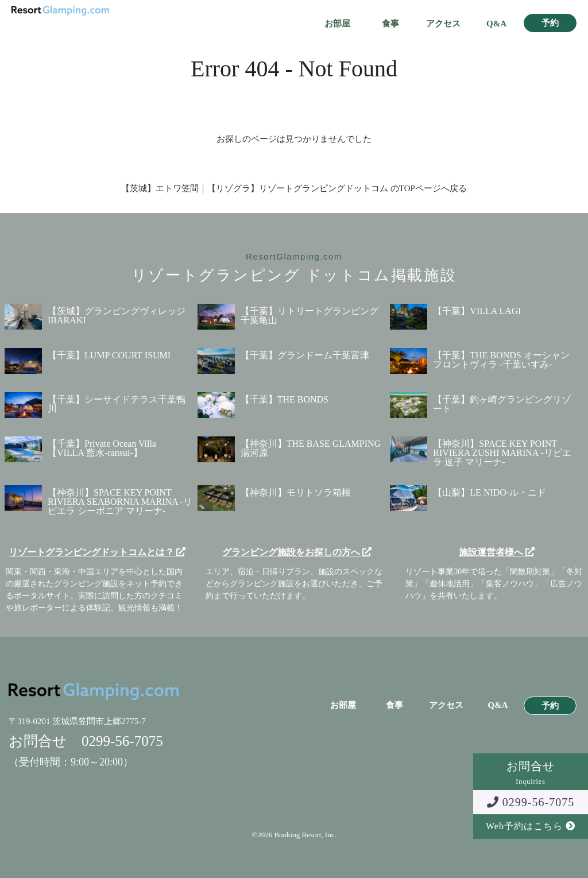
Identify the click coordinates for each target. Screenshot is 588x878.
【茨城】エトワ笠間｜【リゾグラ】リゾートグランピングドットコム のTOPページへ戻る (294, 188)
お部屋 (337, 24)
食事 (390, 24)
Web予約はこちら (531, 826)
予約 (550, 23)
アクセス (443, 24)
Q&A (496, 24)
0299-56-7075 (531, 802)
